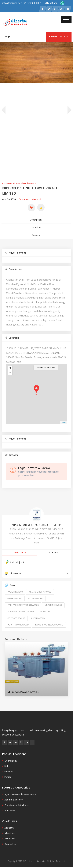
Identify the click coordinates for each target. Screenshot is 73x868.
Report (24, 200)
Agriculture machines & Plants (20, 793)
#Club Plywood (35, 597)
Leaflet (64, 421)
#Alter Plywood (15, 590)
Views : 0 (36, 200)
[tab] (36, 251)
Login (8, 37)
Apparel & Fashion (14, 798)
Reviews (36, 234)
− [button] (10, 371)
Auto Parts (10, 809)
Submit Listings (59, 37)
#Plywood (45, 610)
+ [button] (10, 366)
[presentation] (3, 110)
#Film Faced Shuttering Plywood (23, 604)
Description (36, 220)
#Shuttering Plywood (18, 623)
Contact (54, 551)
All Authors (10, 832)
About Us (9, 826)
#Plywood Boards (16, 617)
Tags (10, 584)
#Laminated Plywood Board (20, 610)
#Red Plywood (38, 617)
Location (36, 227)
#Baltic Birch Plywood (40, 590)
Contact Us (10, 843)
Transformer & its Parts (17, 804)
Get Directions (46, 366)
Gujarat (20, 561)
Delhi (7, 765)
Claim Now (36, 572)
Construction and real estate (19, 184)
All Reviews (10, 837)
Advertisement (16, 251)
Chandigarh (11, 759)
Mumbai (9, 770)
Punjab (8, 775)
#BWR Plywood (15, 597)
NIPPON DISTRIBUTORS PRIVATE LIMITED (36, 523)
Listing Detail (19, 551)
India (13, 561)
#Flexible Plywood (53, 604)
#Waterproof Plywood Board (49, 623)
